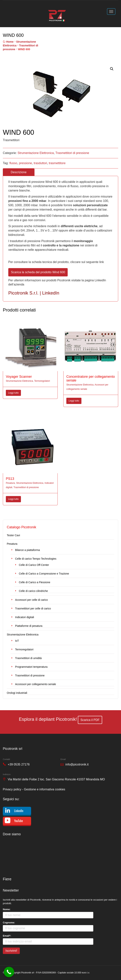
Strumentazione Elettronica (36, 153)
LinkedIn (19, 811)
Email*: (7, 936)
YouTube (18, 821)
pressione (25, 163)
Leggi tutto (13, 393)
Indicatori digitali (25, 617)
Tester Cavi (13, 535)
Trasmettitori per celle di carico (33, 608)
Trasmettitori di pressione (72, 153)
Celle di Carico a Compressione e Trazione (44, 574)
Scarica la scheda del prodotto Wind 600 (38, 272)
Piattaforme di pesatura (29, 626)
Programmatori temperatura (31, 667)
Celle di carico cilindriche (33, 591)
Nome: (7, 909)
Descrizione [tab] (19, 172)
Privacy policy (12, 789)
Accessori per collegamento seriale (36, 684)
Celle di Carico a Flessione (35, 582)
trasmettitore (57, 163)
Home (10, 42)
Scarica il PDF (90, 720)
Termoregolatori (42, 381)
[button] (112, 69)
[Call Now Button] (9, 972)
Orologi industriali (17, 693)
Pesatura (10, 483)
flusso (13, 163)
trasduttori (40, 163)
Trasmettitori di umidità (28, 658)
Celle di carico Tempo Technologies (36, 559)
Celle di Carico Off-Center (34, 565)
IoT (17, 641)
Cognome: (9, 923)
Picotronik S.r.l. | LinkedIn (34, 293)
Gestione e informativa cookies (45, 789)
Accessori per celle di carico (31, 600)
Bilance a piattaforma (28, 550)
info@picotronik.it (77, 764)
